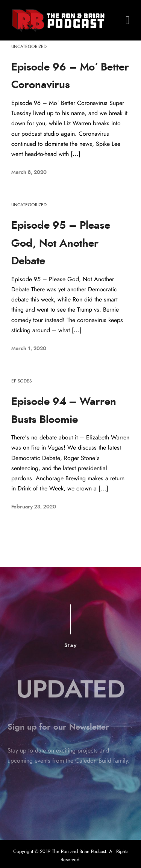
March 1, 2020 (29, 349)
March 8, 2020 (29, 172)
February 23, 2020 (34, 507)
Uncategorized (29, 46)
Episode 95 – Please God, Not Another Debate (61, 244)
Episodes (21, 381)
